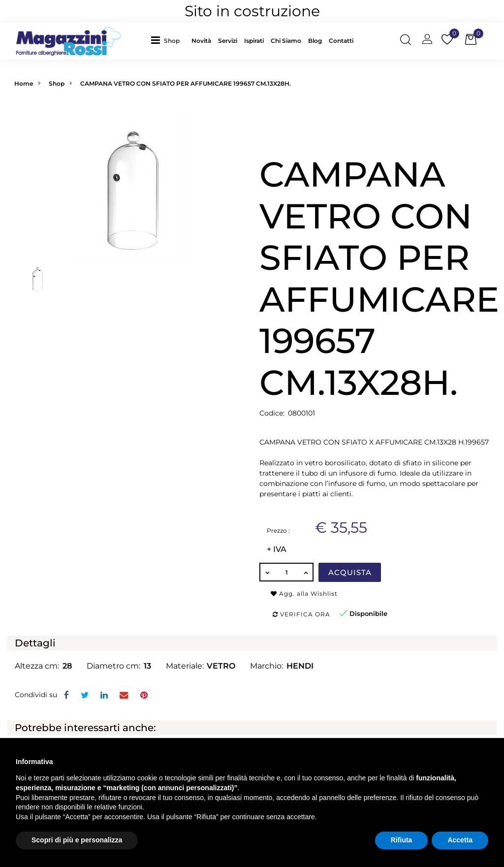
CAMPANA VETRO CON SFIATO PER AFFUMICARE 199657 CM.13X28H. (186, 83)
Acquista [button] (350, 572)
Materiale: (185, 666)
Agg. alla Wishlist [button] (304, 594)
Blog (315, 41)
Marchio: (267, 666)
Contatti (341, 41)
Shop (172, 41)
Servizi (228, 41)
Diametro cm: (113, 666)
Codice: (272, 413)
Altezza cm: (37, 666)
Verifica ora (301, 614)
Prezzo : (278, 530)
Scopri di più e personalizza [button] (77, 840)
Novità (201, 41)
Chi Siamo (286, 41)
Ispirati (254, 41)
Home (24, 83)
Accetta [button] (460, 840)
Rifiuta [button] (402, 840)
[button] (174, 41)
